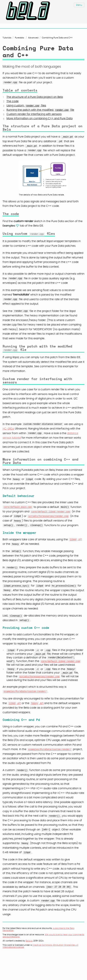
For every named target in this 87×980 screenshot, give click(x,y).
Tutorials (7, 38)
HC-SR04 (8, 428)
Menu (79, 5)
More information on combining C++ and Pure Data (40, 118)
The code (13, 101)
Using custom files (26, 106)
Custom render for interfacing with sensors (34, 114)
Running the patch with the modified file (40, 110)
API (75, 539)
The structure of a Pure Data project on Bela (35, 97)
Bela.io (29, 940)
